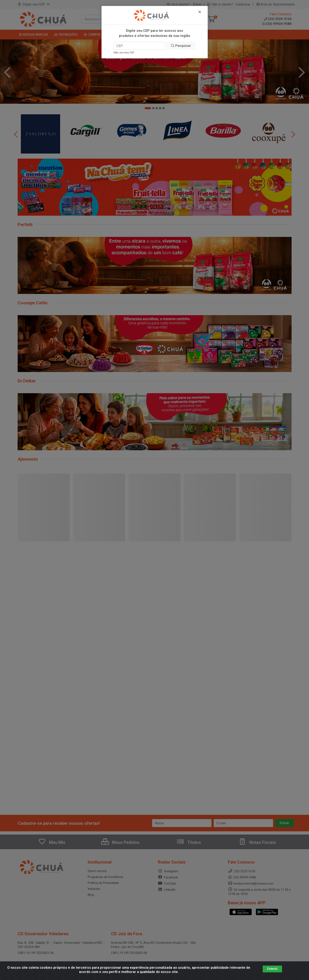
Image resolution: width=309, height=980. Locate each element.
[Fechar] (200, 12)
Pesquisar (181, 46)
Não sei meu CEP (124, 52)
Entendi (272, 969)
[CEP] (139, 46)
